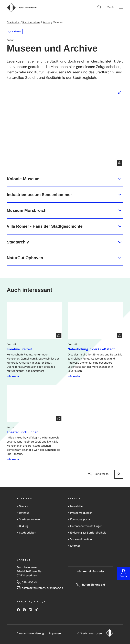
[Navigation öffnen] (115, 8)
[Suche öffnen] (100, 8)
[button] (15, 31)
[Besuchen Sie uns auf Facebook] (18, 610)
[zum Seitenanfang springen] (119, 474)
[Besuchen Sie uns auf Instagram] (24, 610)
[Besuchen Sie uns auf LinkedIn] (30, 610)
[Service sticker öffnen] (124, 573)
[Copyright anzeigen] (120, 163)
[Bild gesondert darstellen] (65, 128)
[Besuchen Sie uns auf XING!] (36, 610)
